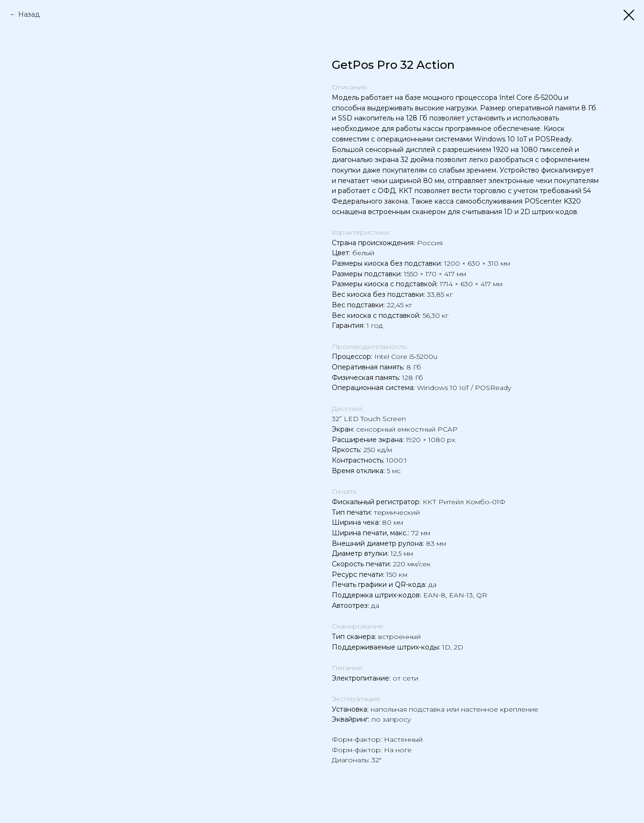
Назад (29, 14)
